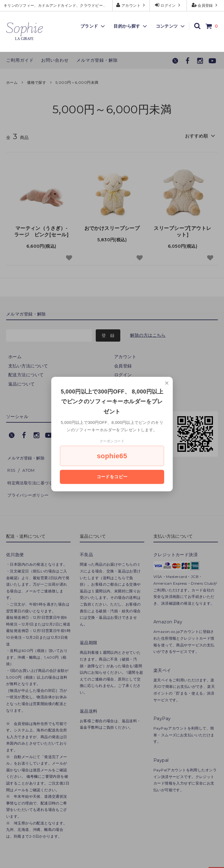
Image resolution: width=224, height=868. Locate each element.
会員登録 (205, 5)
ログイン (168, 5)
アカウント (131, 5)
